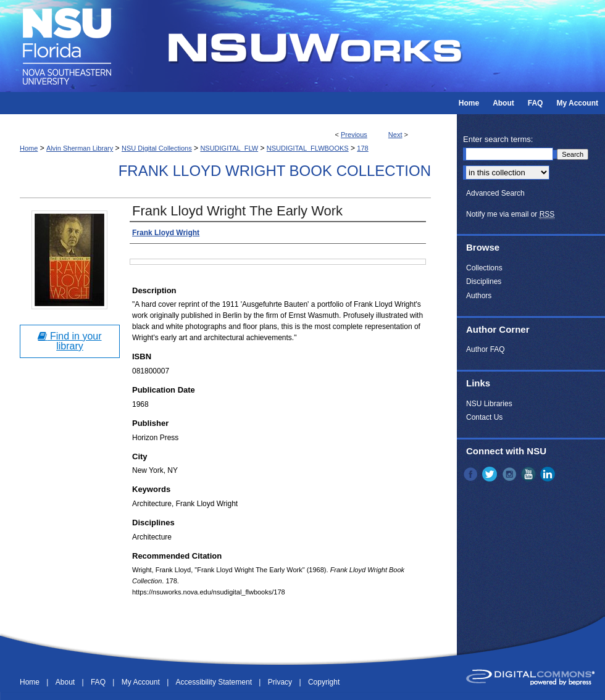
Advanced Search (495, 193)
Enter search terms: (498, 139)
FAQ (99, 682)
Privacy (281, 682)
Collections (484, 268)
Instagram (511, 474)
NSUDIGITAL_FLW (229, 148)
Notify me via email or (510, 214)
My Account (142, 682)
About (66, 682)
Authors (479, 296)
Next (395, 135)
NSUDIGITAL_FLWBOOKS (308, 148)
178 (362, 148)
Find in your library (69, 341)
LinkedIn (549, 474)
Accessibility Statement (215, 682)
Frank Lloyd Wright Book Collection (275, 171)
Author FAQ (486, 349)
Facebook (472, 474)
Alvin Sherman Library (80, 148)
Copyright (324, 682)
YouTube (530, 474)
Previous (354, 135)
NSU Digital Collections (157, 148)
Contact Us (484, 417)
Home (29, 148)
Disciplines (484, 281)
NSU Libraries (489, 404)
